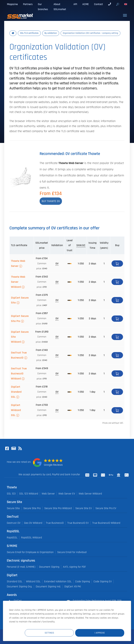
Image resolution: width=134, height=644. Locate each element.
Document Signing (49, 567)
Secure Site (13, 508)
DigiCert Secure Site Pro (20, 319)
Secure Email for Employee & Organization (30, 552)
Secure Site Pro (32, 508)
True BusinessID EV (78, 523)
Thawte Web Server (18, 263)
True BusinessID (55, 523)
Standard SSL (15, 582)
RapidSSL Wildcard (31, 538)
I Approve (103, 632)
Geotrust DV (14, 523)
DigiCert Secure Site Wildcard (20, 337)
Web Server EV (67, 494)
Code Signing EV (103, 582)
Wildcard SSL (33, 582)
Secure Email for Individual (72, 552)
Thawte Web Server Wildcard (18, 282)
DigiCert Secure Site (20, 300)
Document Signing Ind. (48, 587)
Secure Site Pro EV (106, 508)
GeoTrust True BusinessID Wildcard (19, 374)
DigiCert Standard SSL (16, 392)
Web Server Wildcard (90, 494)
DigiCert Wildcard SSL (16, 410)
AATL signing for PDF (74, 567)
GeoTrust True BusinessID (19, 355)
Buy (117, 264)
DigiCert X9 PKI (73, 587)
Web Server (48, 494)
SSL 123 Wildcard (29, 494)
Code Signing (83, 582)
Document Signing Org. (19, 587)
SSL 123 (11, 494)
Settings (60, 632)
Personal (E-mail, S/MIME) (21, 567)
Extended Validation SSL (58, 582)
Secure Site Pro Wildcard (58, 508)
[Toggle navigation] (125, 15)
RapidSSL (12, 538)
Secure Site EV (84, 508)
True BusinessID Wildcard (106, 523)
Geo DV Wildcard (33, 523)
